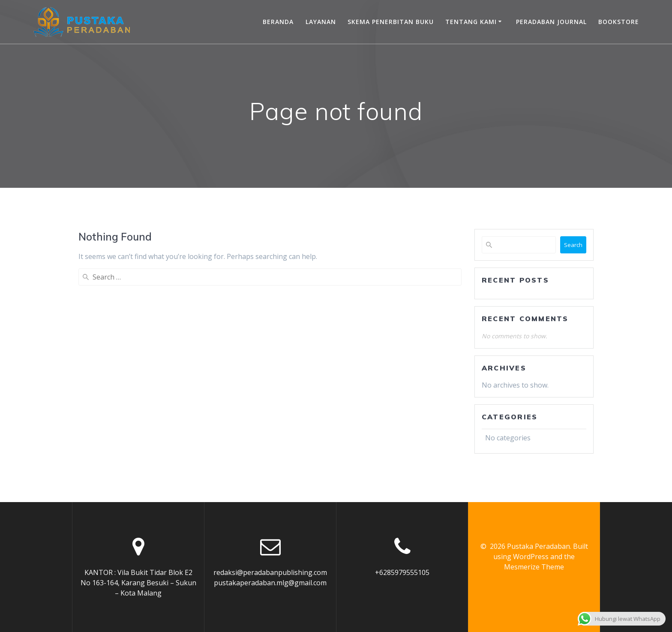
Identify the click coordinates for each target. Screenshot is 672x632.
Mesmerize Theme (534, 567)
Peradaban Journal (551, 22)
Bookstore (619, 22)
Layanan (321, 22)
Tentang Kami (471, 22)
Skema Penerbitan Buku (391, 22)
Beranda (278, 22)
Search (573, 245)
